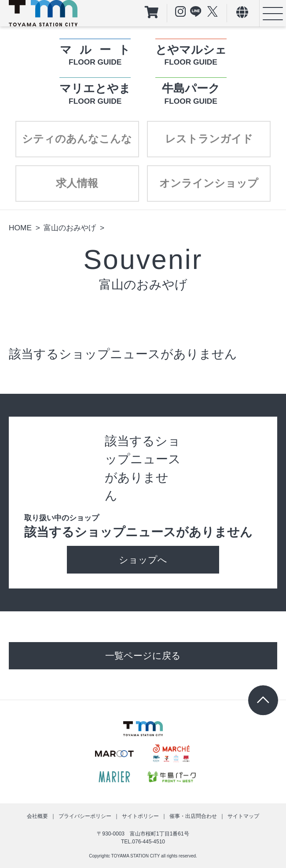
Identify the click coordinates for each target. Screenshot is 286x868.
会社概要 (37, 816)
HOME (20, 228)
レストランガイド (209, 139)
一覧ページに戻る (143, 656)
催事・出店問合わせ (193, 816)
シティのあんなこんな (77, 139)
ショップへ (143, 560)
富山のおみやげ (70, 228)
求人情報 (77, 183)
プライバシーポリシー (85, 816)
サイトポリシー (140, 816)
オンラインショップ (209, 183)
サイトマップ (243, 816)
